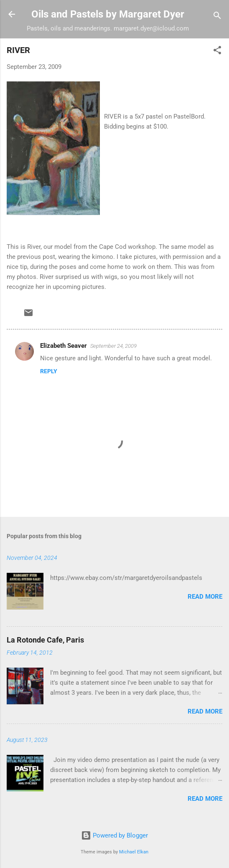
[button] (217, 52)
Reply (49, 371)
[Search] (217, 17)
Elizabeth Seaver (64, 346)
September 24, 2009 (113, 346)
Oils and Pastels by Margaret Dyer (108, 14)
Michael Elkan (134, 852)
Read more (205, 597)
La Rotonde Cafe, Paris (45, 640)
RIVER (18, 50)
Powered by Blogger (114, 835)
